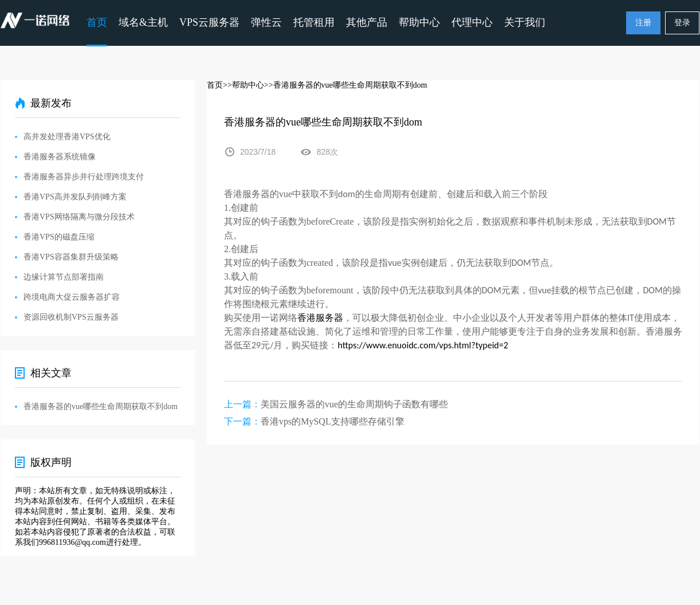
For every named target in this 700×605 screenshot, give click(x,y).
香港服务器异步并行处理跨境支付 (84, 177)
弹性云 (266, 22)
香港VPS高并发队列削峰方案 (75, 197)
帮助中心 (419, 22)
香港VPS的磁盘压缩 (59, 237)
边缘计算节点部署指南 (64, 277)
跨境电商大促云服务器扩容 (72, 297)
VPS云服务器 (209, 22)
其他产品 (367, 22)
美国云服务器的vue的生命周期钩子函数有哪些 (354, 404)
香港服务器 (320, 318)
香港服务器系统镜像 (60, 157)
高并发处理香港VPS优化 (67, 137)
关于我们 (525, 22)
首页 (97, 22)
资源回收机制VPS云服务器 (71, 317)
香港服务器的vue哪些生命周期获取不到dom (101, 406)
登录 (682, 23)
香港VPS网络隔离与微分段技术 (79, 217)
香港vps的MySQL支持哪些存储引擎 (333, 421)
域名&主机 (143, 22)
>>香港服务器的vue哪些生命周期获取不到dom (346, 85)
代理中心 (472, 22)
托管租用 (314, 22)
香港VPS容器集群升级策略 (71, 257)
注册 (643, 23)
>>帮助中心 (243, 85)
